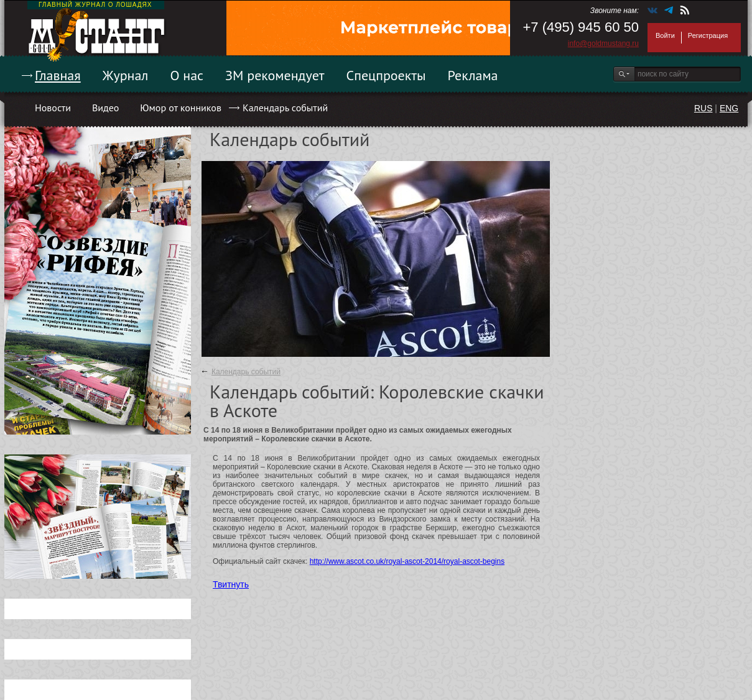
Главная (58, 75)
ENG (729, 108)
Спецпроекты (386, 75)
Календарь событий (285, 108)
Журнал (126, 75)
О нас (187, 75)
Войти (665, 35)
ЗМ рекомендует (275, 75)
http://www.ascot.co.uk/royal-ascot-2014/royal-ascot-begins (407, 561)
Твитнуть (231, 584)
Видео (105, 108)
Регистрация (708, 35)
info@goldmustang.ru (603, 44)
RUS (703, 108)
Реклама (473, 75)
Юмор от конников (181, 108)
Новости (53, 108)
